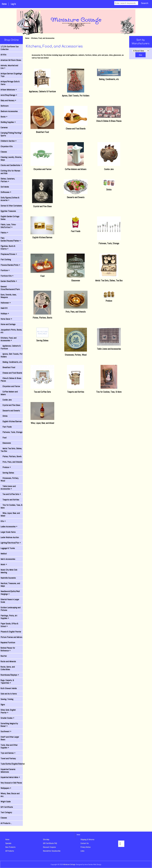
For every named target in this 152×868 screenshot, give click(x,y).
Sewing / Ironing (7, 699)
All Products (10, 851)
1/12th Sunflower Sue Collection (10, 48)
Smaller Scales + (7, 718)
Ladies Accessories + (9, 527)
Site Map (46, 839)
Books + (4, 117)
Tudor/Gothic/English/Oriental (12, 764)
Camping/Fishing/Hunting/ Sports (11, 134)
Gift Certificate (7, 807)
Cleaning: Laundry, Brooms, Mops (11, 158)
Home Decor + (6, 319)
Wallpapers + (6, 788)
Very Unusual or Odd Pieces (11, 783)
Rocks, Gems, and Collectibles (8, 668)
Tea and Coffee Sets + (11, 494)
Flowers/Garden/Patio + (10, 265)
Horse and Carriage (8, 324)
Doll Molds (5, 187)
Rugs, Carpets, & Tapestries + (7, 682)
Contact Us (85, 843)
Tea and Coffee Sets (42, 390)
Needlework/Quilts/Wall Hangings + (10, 593)
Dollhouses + (6, 192)
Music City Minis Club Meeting (9, 571)
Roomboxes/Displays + (10, 675)
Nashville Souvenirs (8, 578)
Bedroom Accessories (9, 111)
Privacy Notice (85, 847)
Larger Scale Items (8, 532)
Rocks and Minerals (8, 661)
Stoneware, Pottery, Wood (10, 479)
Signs (3, 705)
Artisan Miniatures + (9, 90)
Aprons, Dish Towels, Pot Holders (12, 355)
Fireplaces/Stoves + (9, 254)
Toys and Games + (8, 753)
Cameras (4, 128)
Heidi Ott (4, 308)
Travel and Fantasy (8, 758)
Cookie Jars (6, 400)
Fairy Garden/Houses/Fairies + (11, 239)
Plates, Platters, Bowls (11, 456)
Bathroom (5, 106)
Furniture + (5, 270)
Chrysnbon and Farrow (10, 386)
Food (4, 438)
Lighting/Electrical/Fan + (11, 543)
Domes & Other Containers (11, 206)
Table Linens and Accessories (109, 347)
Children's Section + (9, 141)
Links (82, 851)
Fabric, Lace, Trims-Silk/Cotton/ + (8, 226)
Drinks (4, 416)
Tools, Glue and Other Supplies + (9, 746)
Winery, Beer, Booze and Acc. (10, 795)
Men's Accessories (8, 559)
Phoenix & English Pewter (11, 632)
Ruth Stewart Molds (9, 688)
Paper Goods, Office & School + (9, 625)
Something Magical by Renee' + (9, 725)
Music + (4, 564)
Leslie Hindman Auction (10, 537)
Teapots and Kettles (10, 500)
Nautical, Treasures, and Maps (10, 585)
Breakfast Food (8, 367)
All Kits (3, 55)
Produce (109, 299)
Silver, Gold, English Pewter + (8, 711)
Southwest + (6, 731)
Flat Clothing (6, 260)
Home (4, 4)
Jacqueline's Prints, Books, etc (11, 331)
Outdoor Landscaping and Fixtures (11, 609)
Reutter (4, 656)
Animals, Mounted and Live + (9, 67)
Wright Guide (6, 802)
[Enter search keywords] (126, 3)
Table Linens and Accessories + (8, 488)
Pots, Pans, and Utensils (11, 462)
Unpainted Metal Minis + (10, 777)
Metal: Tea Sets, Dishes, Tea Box (11, 450)
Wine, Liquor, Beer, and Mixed (10, 514)
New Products (10, 847)
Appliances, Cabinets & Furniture (11, 347)
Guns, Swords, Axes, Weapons (9, 296)
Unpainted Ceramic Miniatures (8, 771)
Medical (4, 554)
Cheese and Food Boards (11, 373)
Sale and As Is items (9, 694)
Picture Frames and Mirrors (11, 637)
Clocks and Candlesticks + (11, 165)
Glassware (6, 443)
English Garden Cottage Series (10, 218)
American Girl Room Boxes (11, 60)
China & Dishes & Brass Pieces (11, 380)
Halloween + (6, 303)
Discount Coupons (49, 847)
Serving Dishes (7, 473)
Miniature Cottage (69, 864)
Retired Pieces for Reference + (8, 649)
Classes (4, 152)
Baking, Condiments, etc (11, 362)
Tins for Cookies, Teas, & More (12, 506)
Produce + (6, 467)
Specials (8, 843)
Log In (13, 4)
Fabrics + (4, 233)
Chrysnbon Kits (7, 146)
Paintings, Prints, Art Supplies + (9, 617)
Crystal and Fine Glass (10, 405)
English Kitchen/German (11, 421)
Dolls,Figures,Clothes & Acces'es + (10, 199)
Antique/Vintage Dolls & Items (10, 83)
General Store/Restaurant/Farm (10, 288)
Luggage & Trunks (8, 548)
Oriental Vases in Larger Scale (10, 601)
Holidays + (5, 314)
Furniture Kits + (7, 276)
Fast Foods (6, 427)
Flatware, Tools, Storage (11, 432)
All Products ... (6, 823)
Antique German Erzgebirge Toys (11, 75)
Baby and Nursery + (8, 100)
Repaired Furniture (8, 643)
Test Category (6, 812)
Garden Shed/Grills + (9, 281)
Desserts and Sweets (10, 411)
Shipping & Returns (87, 839)
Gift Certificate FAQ (50, 843)
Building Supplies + (8, 122)
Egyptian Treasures (8, 211)
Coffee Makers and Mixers (9, 393)
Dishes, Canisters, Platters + (8, 180)
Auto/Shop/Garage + (9, 95)
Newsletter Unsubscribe (52, 851)
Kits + (3, 521)
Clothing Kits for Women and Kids (10, 172)
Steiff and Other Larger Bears (10, 738)
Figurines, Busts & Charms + (8, 247)
